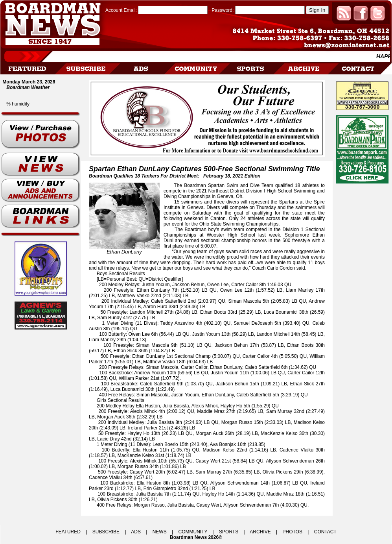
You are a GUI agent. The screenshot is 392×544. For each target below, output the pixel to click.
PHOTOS (292, 532)
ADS (136, 532)
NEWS (160, 532)
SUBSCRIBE (106, 532)
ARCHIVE (260, 532)
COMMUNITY (193, 532)
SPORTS (229, 532)
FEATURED (68, 532)
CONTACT (325, 532)
